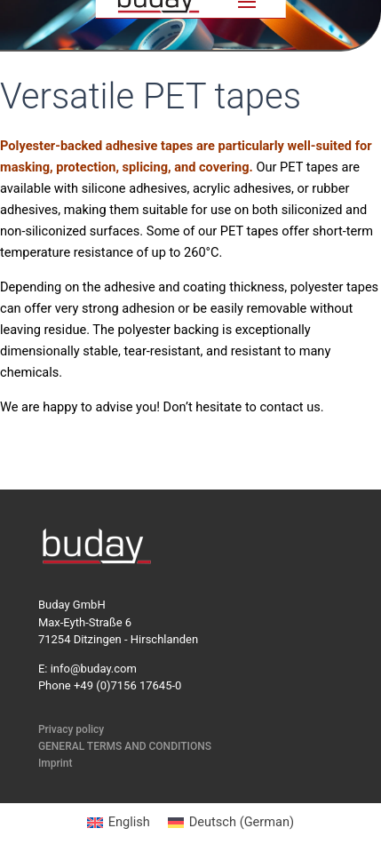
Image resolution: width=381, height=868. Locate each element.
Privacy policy (71, 729)
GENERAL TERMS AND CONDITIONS (125, 746)
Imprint (56, 763)
